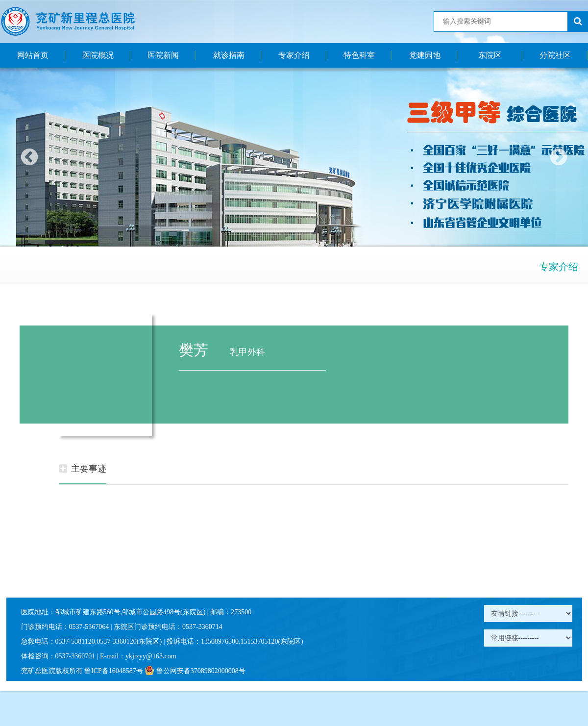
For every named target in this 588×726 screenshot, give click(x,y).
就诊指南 (229, 55)
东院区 (490, 55)
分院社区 (555, 55)
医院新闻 (163, 55)
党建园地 (425, 55)
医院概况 (98, 55)
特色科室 (359, 55)
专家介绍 (294, 55)
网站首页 (33, 55)
